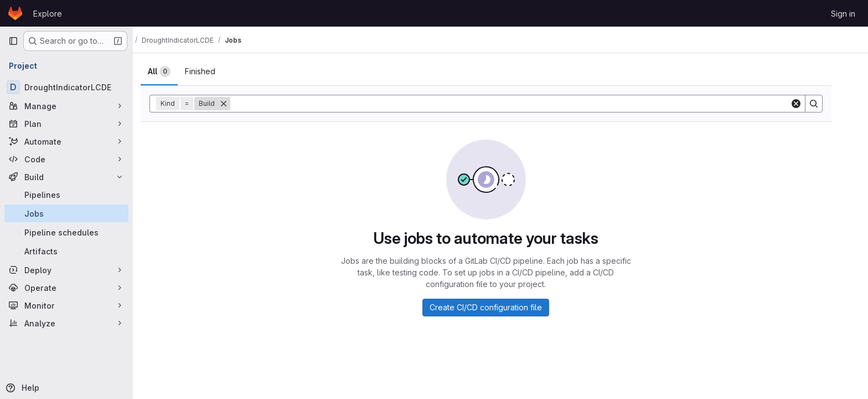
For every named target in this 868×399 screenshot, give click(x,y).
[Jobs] (66, 213)
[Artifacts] (66, 251)
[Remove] (238, 104)
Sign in (843, 14)
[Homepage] (15, 13)
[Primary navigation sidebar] (13, 41)
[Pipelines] (66, 195)
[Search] (828, 104)
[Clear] (810, 104)
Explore (48, 14)
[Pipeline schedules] (66, 232)
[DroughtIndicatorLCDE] (66, 87)
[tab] (174, 71)
